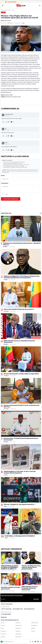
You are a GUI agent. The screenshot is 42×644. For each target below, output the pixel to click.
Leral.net (3, 623)
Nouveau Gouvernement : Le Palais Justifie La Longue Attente (21, 374)
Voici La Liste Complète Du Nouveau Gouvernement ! (19, 309)
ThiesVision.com (19, 626)
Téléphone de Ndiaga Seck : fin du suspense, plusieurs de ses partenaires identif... (31, 567)
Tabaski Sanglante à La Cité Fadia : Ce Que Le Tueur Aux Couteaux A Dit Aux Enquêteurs (20, 472)
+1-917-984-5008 (6, 614)
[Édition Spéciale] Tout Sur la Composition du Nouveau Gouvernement (30, 588)
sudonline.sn (18, 631)
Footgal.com (3, 631)
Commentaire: (20, 189)
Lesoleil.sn (3, 626)
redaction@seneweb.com (11, 620)
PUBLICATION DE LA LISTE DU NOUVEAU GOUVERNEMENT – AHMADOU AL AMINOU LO (10, 567)
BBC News (33, 628)
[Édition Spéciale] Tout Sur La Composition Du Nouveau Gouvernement (19, 342)
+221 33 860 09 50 (29, 609)
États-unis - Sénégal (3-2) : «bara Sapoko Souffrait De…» (20, 504)
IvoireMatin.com (34, 626)
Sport (10, 10)
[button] (3, 122)
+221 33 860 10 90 (17, 609)
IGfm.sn (2, 628)
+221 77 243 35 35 (6, 609)
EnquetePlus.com (35, 623)
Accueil (2, 10)
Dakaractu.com (18, 637)
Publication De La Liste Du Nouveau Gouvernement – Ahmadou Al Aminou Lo (22, 244)
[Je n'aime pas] (12, 122)
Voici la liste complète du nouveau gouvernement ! (11, 588)
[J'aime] (7, 122)
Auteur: (20, 178)
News (6, 10)
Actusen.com (4, 634)
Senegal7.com (18, 628)
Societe (6, 280)
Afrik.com (33, 631)
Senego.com (18, 623)
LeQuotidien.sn (18, 634)
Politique (6, 311)
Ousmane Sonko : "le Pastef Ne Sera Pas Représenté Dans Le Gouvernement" (21, 439)
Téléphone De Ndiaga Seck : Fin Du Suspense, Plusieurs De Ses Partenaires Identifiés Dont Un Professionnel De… (21, 277)
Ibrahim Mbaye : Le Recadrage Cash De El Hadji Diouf (20, 536)
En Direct (5, 247)
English (23, 23)
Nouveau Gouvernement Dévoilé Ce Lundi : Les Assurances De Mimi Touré (21, 406)
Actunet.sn (3, 637)
